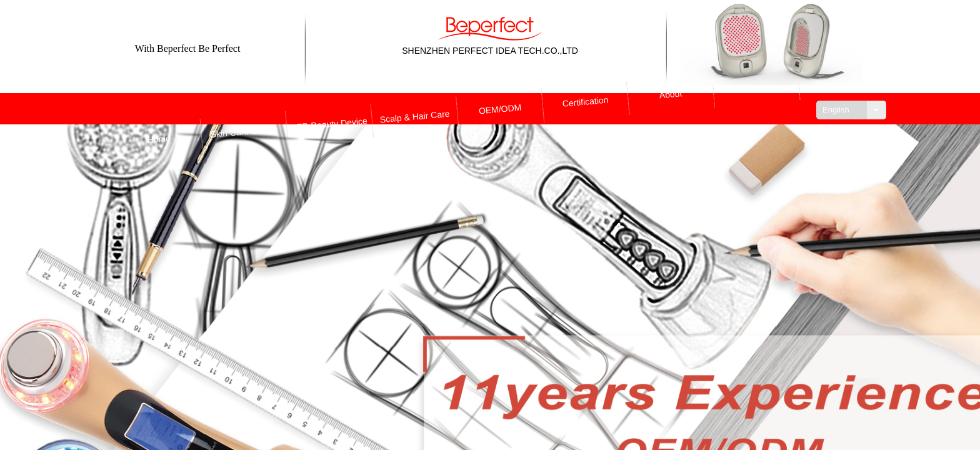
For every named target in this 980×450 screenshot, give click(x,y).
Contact (757, 111)
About (672, 111)
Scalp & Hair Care (414, 109)
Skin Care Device (243, 108)
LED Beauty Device (329, 108)
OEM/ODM (500, 109)
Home (157, 107)
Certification (586, 110)
